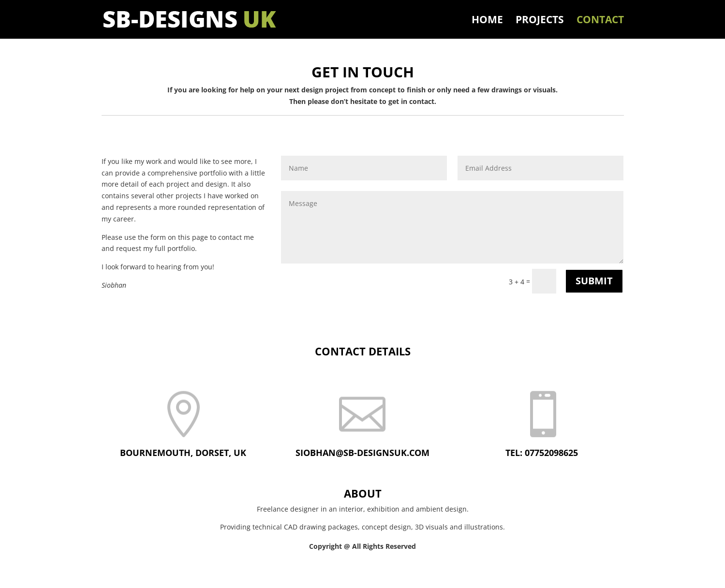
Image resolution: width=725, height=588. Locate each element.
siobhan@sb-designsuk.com (362, 453)
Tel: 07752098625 (542, 453)
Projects (540, 21)
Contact (600, 21)
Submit (594, 281)
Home (487, 21)
